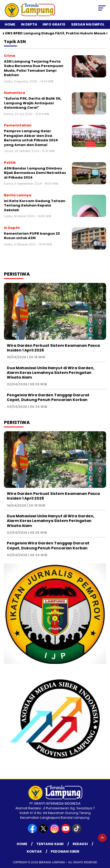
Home (10, 24)
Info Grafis (54, 24)
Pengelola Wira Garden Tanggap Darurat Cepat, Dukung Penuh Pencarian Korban (48, 397)
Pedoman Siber (65, 851)
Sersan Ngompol (88, 24)
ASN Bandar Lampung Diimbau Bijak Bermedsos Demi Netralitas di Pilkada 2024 (35, 173)
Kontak (34, 851)
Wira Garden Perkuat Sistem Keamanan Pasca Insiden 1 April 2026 (53, 348)
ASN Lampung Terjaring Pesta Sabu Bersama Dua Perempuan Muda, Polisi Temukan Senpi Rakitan (34, 68)
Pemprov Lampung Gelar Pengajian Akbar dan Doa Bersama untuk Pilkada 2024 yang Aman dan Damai (31, 138)
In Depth (29, 24)
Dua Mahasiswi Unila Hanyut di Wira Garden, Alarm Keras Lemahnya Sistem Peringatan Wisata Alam (51, 373)
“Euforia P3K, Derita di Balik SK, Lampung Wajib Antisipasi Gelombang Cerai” (33, 103)
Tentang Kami (50, 844)
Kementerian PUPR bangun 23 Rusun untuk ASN (32, 236)
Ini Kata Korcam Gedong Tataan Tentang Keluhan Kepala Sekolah (35, 205)
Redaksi (80, 844)
